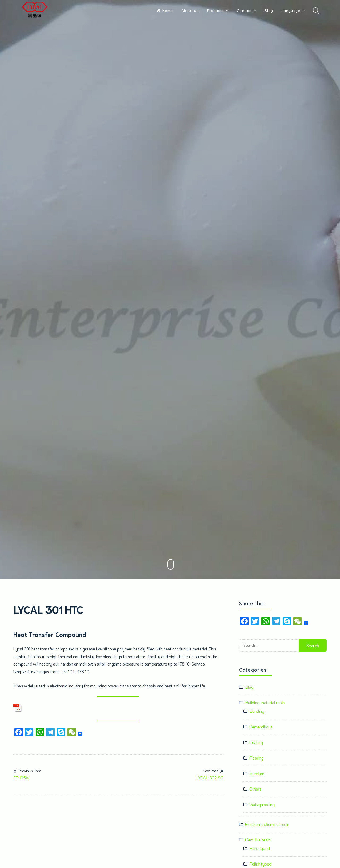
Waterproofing (262, 805)
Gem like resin (258, 840)
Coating (256, 742)
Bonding (257, 711)
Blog (269, 10)
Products (216, 10)
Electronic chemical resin (267, 824)
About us (190, 10)
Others (256, 789)
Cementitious (261, 727)
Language (291, 10)
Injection (257, 773)
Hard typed (260, 848)
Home (165, 10)
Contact (244, 10)
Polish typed (260, 864)
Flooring (257, 758)
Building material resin (265, 702)
